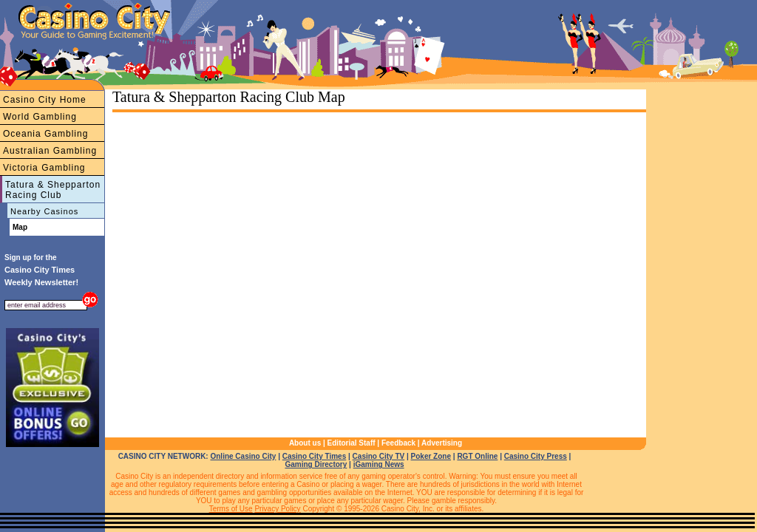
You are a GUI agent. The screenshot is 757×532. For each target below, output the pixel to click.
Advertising (442, 443)
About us (305, 443)
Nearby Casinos (44, 211)
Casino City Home (45, 100)
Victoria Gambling (44, 168)
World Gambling (40, 117)
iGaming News (379, 464)
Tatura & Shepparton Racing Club (53, 190)
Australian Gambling (50, 151)
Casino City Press (536, 456)
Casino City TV (379, 456)
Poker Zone (431, 456)
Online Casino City (243, 456)
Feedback (398, 443)
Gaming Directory (316, 464)
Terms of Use (231, 509)
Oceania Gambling (45, 134)
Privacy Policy (277, 509)
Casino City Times (315, 456)
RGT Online (477, 456)
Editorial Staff (352, 443)
